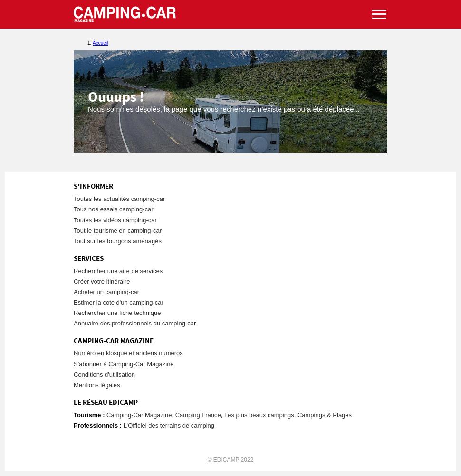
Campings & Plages (325, 415)
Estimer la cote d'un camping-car (119, 302)
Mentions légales (97, 385)
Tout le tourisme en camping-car (118, 231)
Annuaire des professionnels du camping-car (135, 323)
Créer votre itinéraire (102, 281)
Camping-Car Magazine (139, 415)
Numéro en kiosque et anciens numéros (128, 353)
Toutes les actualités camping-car (119, 199)
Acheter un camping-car (106, 292)
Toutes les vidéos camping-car (115, 220)
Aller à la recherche (459, 4)
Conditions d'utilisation (104, 375)
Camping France (198, 415)
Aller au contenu (454, 4)
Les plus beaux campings (259, 415)
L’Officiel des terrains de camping (169, 425)
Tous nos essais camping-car (114, 209)
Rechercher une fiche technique (117, 313)
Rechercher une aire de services (118, 271)
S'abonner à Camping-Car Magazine (124, 364)
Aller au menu (449, 4)
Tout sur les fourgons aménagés (118, 241)
